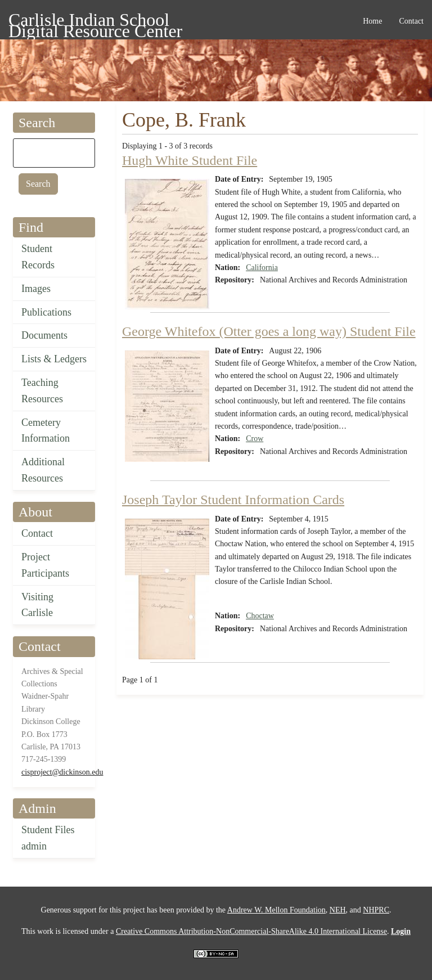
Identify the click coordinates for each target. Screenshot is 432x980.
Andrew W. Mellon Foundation (276, 910)
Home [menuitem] (372, 21)
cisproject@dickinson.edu (62, 772)
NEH (338, 910)
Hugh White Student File (190, 160)
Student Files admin (48, 838)
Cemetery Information (46, 431)
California (262, 268)
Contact (37, 533)
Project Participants (45, 565)
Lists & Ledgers (54, 359)
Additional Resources (43, 470)
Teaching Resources (42, 391)
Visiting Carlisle (37, 605)
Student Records (38, 257)
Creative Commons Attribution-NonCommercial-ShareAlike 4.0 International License (251, 931)
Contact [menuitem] (411, 21)
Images (36, 289)
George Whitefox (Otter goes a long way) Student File (269, 331)
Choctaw (260, 616)
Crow (255, 439)
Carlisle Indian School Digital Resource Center (95, 22)
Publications (46, 312)
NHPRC (376, 910)
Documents (44, 335)
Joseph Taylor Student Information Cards (233, 500)
